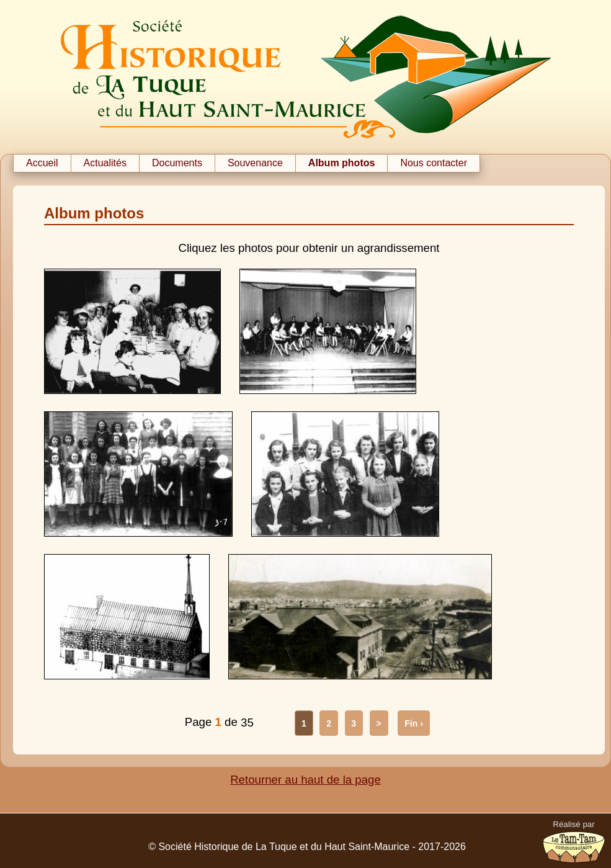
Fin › (414, 723)
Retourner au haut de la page (305, 780)
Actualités (105, 163)
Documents (177, 163)
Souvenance (255, 163)
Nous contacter (434, 163)
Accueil (42, 163)
